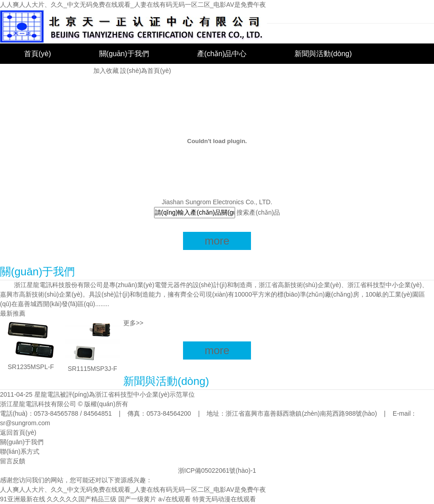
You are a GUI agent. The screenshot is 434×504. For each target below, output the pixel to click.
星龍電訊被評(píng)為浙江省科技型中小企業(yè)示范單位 (115, 394)
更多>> (133, 323)
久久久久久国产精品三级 (82, 499)
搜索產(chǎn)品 (258, 212)
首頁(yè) (38, 54)
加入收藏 (106, 71)
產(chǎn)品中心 (222, 54)
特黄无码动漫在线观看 (224, 499)
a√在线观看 (174, 499)
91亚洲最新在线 (23, 499)
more (217, 241)
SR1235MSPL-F (31, 367)
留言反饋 (13, 461)
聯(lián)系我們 (47, 74)
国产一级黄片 (137, 499)
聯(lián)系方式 (20, 451)
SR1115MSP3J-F (93, 369)
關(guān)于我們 (124, 54)
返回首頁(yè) (18, 432)
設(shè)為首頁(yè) (145, 71)
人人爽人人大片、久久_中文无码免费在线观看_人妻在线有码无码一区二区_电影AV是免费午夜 (133, 5)
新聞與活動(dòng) (323, 54)
